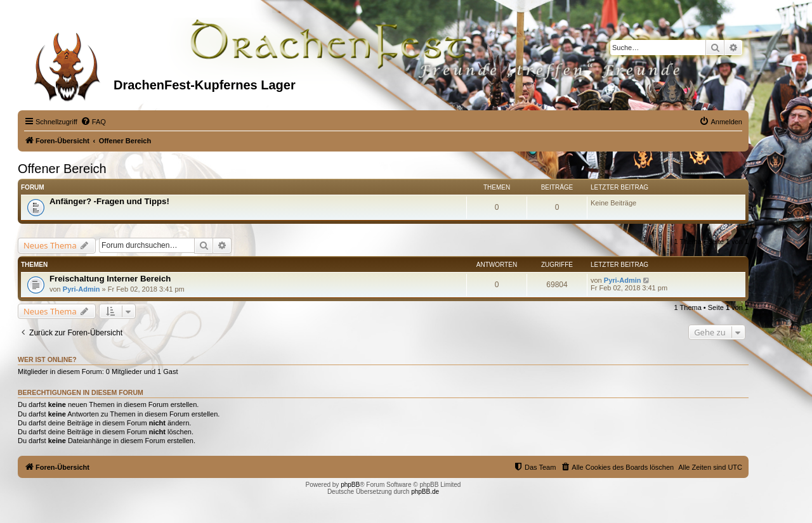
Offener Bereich (62, 169)
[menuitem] (93, 122)
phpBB (350, 485)
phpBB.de (425, 492)
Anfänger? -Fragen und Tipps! (109, 201)
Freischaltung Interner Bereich (110, 279)
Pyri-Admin (82, 289)
